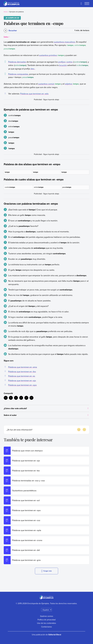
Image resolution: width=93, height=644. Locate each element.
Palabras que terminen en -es (22, 376)
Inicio (6, 12)
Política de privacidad (47, 620)
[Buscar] (81, 3)
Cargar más (46, 571)
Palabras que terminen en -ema (23, 367)
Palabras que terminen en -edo (34, 94)
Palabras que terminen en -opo (22, 385)
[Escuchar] (10, 31)
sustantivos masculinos (64, 42)
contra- (70, 62)
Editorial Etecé (55, 635)
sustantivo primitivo (48, 55)
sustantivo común (46, 84)
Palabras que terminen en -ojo (22, 380)
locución (63, 65)
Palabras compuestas (18, 74)
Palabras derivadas (17, 62)
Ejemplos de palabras (17, 12)
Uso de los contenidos (46, 623)
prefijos (62, 62)
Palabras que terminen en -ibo (22, 372)
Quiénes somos (47, 616)
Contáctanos (46, 627)
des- (33, 69)
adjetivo (69, 84)
